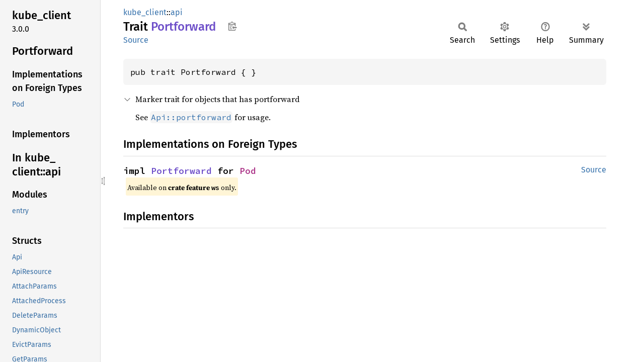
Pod (248, 171)
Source (136, 40)
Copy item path (232, 26)
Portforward (181, 171)
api (177, 12)
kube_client (145, 12)
